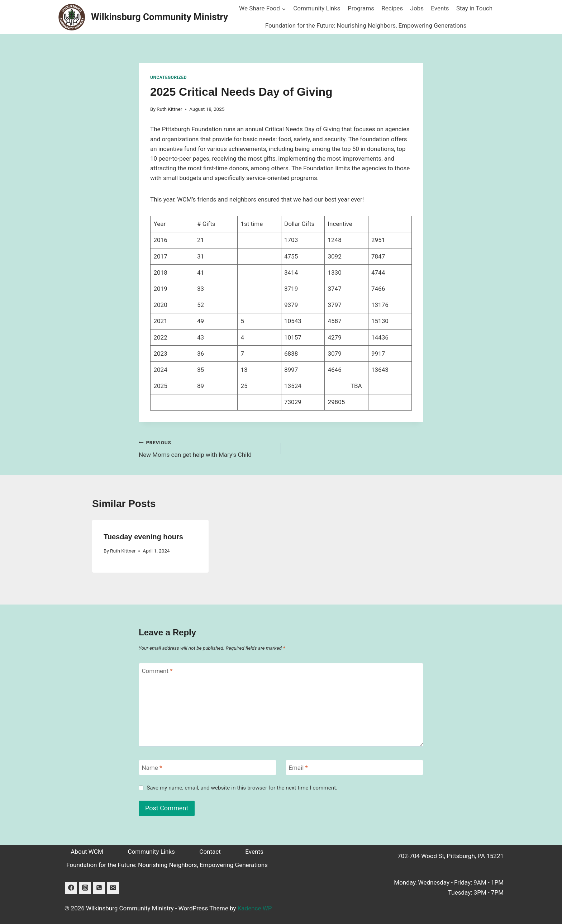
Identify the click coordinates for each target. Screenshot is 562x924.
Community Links (317, 8)
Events (440, 8)
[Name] (208, 767)
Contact (210, 852)
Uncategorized (168, 77)
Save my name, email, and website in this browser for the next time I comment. (242, 788)
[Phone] (99, 888)
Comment (157, 671)
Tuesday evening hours (143, 537)
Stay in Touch (474, 8)
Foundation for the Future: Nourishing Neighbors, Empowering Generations (366, 25)
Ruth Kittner (169, 109)
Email (298, 768)
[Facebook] (71, 888)
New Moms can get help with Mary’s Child (207, 448)
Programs (361, 8)
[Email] (354, 767)
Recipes (392, 8)
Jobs (417, 8)
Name (152, 768)
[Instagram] (85, 888)
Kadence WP (255, 908)
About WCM (87, 852)
